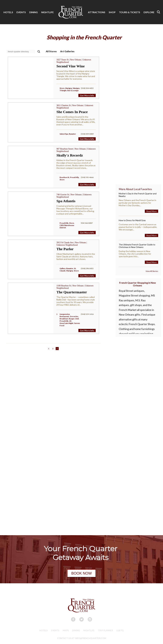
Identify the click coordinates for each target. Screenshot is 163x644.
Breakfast (64, 319)
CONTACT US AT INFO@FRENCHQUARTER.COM (82, 638)
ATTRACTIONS (97, 12)
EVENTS (21, 12)
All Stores (51, 51)
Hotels (44, 630)
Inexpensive (65, 314)
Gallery (63, 268)
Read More (151, 211)
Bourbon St (64, 177)
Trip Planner (105, 630)
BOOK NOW (81, 573)
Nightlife (89, 630)
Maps (66, 630)
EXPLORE (149, 12)
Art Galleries (67, 51)
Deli (77, 319)
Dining (76, 630)
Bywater (72, 134)
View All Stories (152, 271)
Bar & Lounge (73, 90)
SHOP (112, 12)
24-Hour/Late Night (66, 322)
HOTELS (8, 12)
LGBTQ (120, 630)
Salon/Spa (64, 134)
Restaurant (64, 316)
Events (55, 630)
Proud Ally (74, 177)
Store (62, 88)
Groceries (74, 316)
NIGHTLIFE (47, 12)
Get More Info (87, 95)
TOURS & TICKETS (130, 12)
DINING (34, 12)
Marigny (69, 88)
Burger (72, 319)
